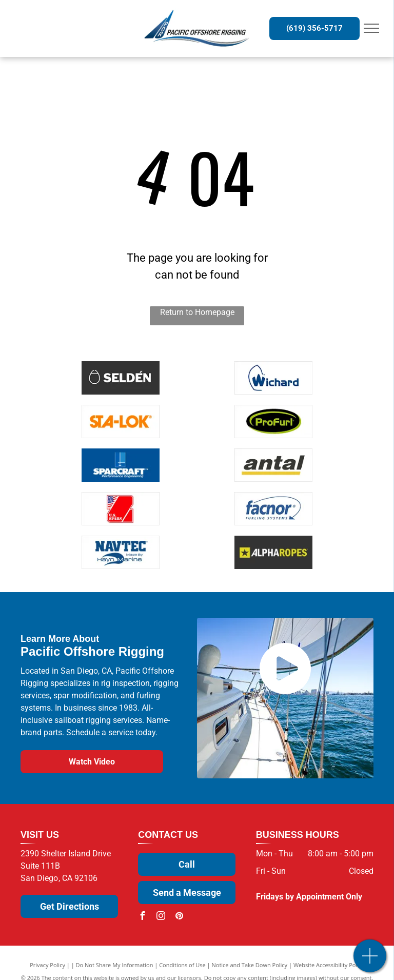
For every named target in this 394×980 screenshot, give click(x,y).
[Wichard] (273, 378)
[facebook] (142, 917)
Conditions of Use (182, 965)
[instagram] (161, 917)
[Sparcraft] (121, 465)
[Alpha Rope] (273, 552)
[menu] (371, 28)
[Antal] (273, 465)
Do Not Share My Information (115, 965)
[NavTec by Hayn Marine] (121, 552)
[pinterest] (179, 917)
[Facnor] (273, 509)
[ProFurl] (273, 422)
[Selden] (121, 378)
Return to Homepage (197, 312)
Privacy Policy (47, 965)
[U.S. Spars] (121, 509)
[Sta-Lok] (121, 422)
